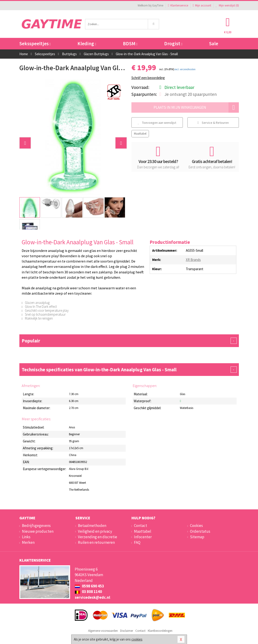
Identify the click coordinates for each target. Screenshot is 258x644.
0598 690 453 (89, 586)
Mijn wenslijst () (227, 5)
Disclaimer (127, 631)
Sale (214, 44)
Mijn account (202, 5)
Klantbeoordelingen (160, 631)
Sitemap (197, 537)
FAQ (137, 542)
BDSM (130, 44)
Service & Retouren (213, 123)
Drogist (173, 44)
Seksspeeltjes (35, 44)
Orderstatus (200, 531)
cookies (137, 639)
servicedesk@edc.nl (92, 597)
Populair (129, 341)
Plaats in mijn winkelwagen (196, 107)
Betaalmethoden (92, 526)
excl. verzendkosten (185, 69)
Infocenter (143, 537)
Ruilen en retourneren (96, 542)
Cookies (196, 526)
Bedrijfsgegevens (36, 526)
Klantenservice (178, 5)
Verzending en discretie (98, 537)
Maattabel (140, 134)
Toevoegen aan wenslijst (157, 123)
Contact (141, 526)
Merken (28, 542)
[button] (25, 143)
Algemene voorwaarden (103, 631)
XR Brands (193, 260)
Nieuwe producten (38, 531)
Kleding (87, 44)
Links (26, 537)
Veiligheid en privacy (95, 531)
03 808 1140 (88, 592)
